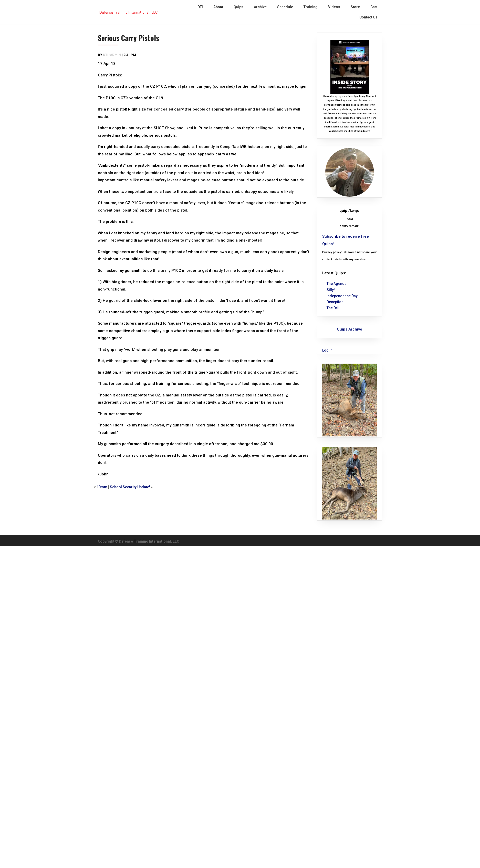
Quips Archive (349, 329)
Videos (334, 7)
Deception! (336, 302)
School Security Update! (130, 487)
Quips (238, 7)
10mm (102, 487)
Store (355, 7)
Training (311, 7)
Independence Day (342, 296)
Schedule (285, 7)
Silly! (331, 290)
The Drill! (334, 308)
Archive (260, 7)
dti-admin (112, 55)
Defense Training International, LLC (149, 541)
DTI (200, 7)
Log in (327, 350)
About (218, 7)
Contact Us (368, 17)
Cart (374, 7)
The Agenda (337, 284)
